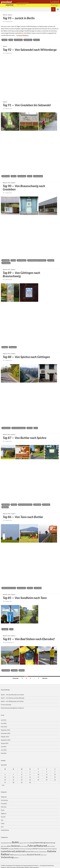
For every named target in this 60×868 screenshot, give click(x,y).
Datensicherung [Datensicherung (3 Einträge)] (50, 843)
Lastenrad (14, 670)
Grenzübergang (22, 260)
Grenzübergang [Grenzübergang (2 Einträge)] (29, 849)
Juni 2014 (4, 750)
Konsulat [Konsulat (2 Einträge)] (45, 849)
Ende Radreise (18, 40)
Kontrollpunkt (6, 263)
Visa (2, 827)
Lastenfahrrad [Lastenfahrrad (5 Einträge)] (8, 851)
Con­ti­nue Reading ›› (23, 35)
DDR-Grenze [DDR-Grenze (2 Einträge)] (4, 846)
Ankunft (5, 40)
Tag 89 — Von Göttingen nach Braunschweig (21, 274)
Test (2, 820)
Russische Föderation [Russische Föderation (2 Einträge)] (22, 855)
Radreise (22, 670)
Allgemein (5, 15)
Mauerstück (13, 347)
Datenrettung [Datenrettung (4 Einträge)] (40, 843)
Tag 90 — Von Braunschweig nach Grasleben (24, 188)
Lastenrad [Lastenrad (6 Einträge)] (20, 851)
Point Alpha (38, 588)
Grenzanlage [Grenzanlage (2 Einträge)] (11, 849)
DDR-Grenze (6, 176)
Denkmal (5, 347)
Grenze (13, 260)
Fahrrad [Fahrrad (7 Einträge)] (32, 846)
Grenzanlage (6, 260)
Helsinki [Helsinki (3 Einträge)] (35, 849)
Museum (30, 428)
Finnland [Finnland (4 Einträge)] (4, 848)
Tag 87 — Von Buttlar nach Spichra (25, 438)
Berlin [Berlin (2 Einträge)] (10, 843)
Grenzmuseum (6, 428)
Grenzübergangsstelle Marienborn (37, 260)
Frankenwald (6, 670)
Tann (11, 629)
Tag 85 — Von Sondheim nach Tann (25, 598)
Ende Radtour (28, 40)
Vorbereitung (5, 830)
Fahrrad (14, 176)
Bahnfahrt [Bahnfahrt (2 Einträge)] (7, 843)
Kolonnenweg (22, 176)
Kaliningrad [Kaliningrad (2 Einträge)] (41, 849)
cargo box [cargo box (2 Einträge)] (21, 843)
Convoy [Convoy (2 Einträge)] (28, 843)
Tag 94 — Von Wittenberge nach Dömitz (12, 701)
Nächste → (46, 678)
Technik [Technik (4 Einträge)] (37, 855)
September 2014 (6, 740)
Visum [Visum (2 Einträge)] (45, 855)
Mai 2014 (4, 753)
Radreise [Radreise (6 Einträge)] (52, 851)
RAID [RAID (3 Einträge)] (12, 855)
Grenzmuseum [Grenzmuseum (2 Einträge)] (22, 849)
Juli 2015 (4, 720)
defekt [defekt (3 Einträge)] (9, 846)
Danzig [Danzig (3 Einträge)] (32, 843)
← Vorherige (15, 678)
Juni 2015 (4, 723)
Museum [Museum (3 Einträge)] (28, 852)
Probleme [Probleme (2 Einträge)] (36, 852)
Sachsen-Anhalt (38, 176)
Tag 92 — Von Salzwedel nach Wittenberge (30, 50)
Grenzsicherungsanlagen (19, 428)
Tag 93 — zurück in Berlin (19, 18)
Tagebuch (10, 15)
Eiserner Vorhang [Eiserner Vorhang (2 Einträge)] (24, 846)
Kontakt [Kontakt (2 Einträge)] (50, 849)
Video (3, 823)
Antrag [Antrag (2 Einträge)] (2, 843)
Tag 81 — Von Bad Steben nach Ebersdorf (29, 639)
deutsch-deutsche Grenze (25, 505)
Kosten (30, 176)
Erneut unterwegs (6, 705)
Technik (3, 817)
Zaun (36, 428)
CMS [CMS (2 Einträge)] (25, 843)
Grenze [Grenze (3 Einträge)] (16, 849)
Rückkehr (37, 40)
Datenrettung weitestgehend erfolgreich (12, 708)
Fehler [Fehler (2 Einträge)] (49, 846)
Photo (9, 183)
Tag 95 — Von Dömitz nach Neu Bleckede (13, 698)
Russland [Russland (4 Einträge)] (31, 855)
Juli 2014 (4, 747)
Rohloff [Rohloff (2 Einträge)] (15, 855)
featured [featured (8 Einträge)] (42, 846)
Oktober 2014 (5, 737)
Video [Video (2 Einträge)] (42, 855)
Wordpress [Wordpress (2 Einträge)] (16, 858)
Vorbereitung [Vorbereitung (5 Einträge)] (7, 857)
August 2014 (5, 743)
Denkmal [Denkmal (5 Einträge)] (15, 846)
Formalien (4, 804)
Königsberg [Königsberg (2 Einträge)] (54, 849)
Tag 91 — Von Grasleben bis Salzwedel (27, 105)
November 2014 (6, 733)
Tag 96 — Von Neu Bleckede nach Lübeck (12, 695)
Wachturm (5, 507)
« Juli (3, 785)
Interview (4, 807)
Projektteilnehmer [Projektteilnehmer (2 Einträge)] (43, 852)
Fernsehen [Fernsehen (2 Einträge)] (53, 846)
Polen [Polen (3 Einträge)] (32, 852)
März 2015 (4, 727)
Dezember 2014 (5, 730)
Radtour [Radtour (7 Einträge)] (5, 854)
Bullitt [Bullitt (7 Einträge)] (15, 842)
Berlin (11, 40)
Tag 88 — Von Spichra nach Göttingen (26, 357)
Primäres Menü (58, 9)
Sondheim (5, 629)
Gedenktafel (37, 505)
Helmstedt (51, 260)
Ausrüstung (4, 800)
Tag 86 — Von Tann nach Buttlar (23, 517)
